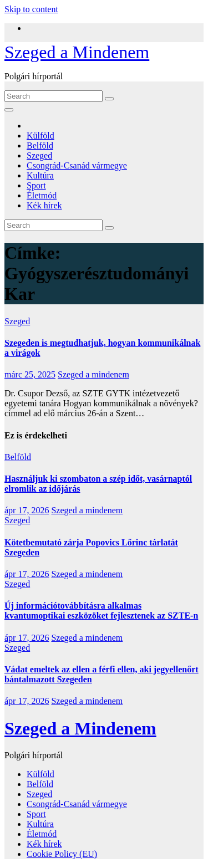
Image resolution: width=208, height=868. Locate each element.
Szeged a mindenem (93, 374)
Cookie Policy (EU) (62, 854)
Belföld (40, 145)
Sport (36, 185)
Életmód (42, 195)
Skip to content (31, 9)
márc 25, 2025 (30, 374)
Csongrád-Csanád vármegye (77, 165)
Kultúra (40, 175)
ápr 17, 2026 (27, 510)
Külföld (40, 136)
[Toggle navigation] (9, 110)
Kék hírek (44, 205)
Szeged (39, 155)
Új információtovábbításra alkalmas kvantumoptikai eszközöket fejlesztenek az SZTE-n (101, 611)
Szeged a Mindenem (77, 52)
